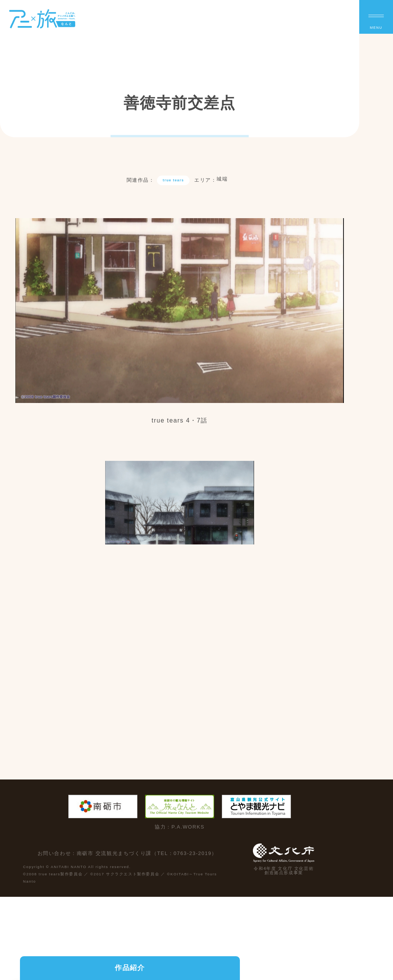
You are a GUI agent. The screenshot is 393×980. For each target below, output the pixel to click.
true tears (173, 183)
